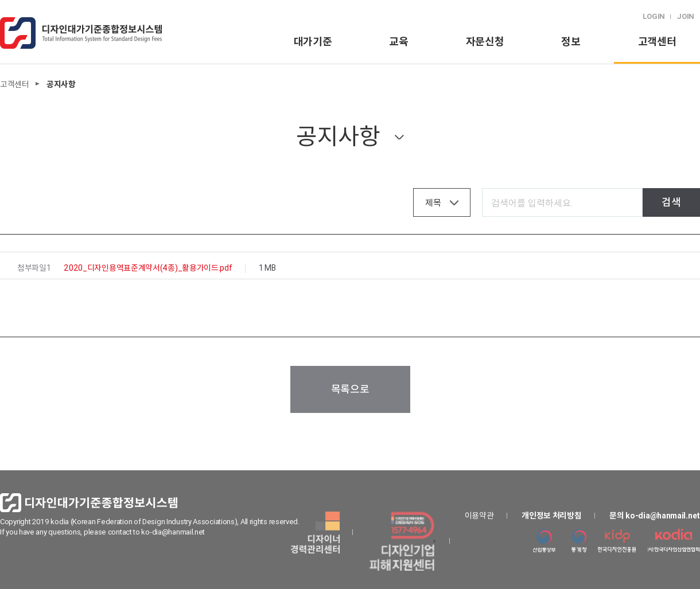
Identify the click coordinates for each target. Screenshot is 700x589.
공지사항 (338, 136)
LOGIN (654, 16)
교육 (398, 42)
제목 (433, 203)
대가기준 (313, 42)
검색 (671, 202)
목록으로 (350, 389)
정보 (571, 42)
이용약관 (479, 516)
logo (81, 33)
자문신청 (485, 42)
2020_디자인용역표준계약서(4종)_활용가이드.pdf (148, 268)
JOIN (686, 16)
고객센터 (657, 42)
